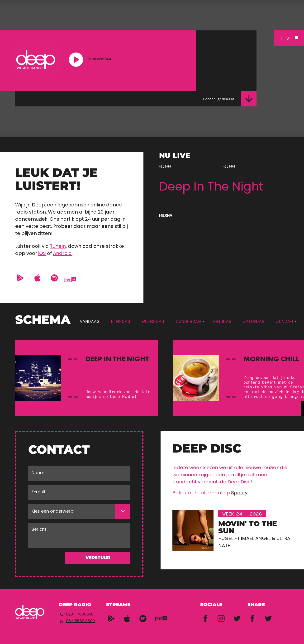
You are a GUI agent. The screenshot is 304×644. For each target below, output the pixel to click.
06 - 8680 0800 (80, 621)
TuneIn (58, 247)
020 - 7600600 (80, 615)
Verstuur (98, 558)
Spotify (239, 493)
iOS (42, 254)
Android (62, 254)
